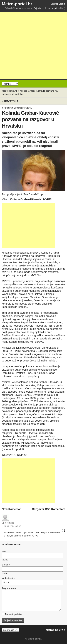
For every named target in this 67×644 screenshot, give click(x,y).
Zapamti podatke (12, 614)
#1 (63, 531)
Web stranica (9, 578)
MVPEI (47, 199)
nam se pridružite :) (56, 8)
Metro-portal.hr (17, 4)
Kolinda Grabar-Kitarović (26, 199)
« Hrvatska (10, 101)
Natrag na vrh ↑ (56, 630)
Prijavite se (39, 8)
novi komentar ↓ (12, 509)
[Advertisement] (33, 46)
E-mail (6, 565)
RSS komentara (55, 509)
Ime (4, 551)
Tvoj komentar (9, 588)
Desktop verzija (58, 4)
